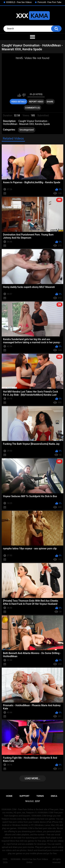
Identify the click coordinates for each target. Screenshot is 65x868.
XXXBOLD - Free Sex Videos (19, 2)
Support (24, 796)
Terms (40, 796)
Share (50, 102)
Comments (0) (32, 108)
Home (9, 796)
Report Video (36, 102)
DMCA (54, 796)
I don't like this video (24, 95)
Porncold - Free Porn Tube (49, 2)
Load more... (32, 778)
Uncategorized (27, 130)
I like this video (19, 95)
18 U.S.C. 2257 (32, 801)
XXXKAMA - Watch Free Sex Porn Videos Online (29, 861)
